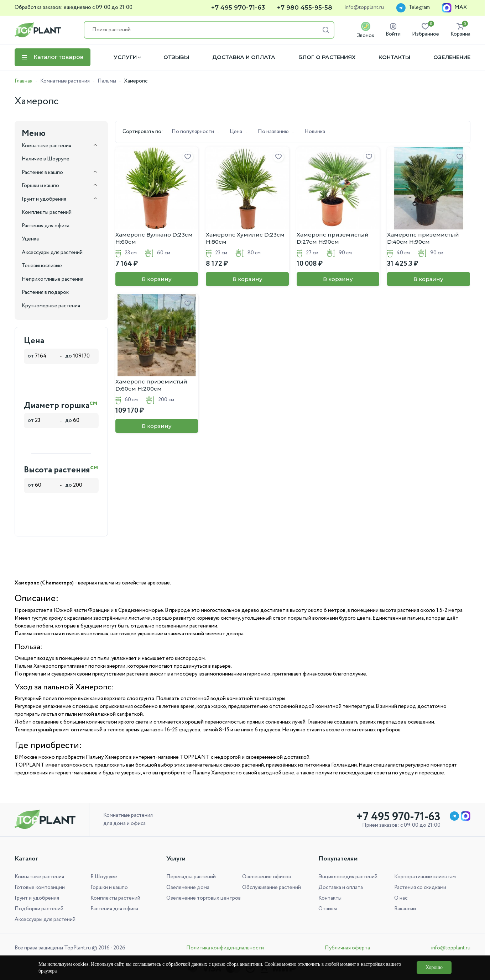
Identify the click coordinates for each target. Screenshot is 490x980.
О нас (401, 898)
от (42, 356)
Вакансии (405, 909)
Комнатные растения (65, 81)
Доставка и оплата (244, 57)
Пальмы (107, 81)
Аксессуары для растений (45, 920)
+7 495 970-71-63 (238, 8)
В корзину (157, 279)
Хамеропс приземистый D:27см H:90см (333, 238)
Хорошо (434, 967)
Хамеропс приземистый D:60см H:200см (151, 385)
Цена (239, 132)
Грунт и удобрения (37, 898)
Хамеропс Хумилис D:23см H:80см (245, 238)
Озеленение (452, 57)
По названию (277, 132)
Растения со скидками (420, 888)
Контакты (394, 57)
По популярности (196, 132)
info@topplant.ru (364, 8)
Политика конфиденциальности (225, 948)
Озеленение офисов (267, 877)
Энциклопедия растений (348, 877)
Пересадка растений (191, 877)
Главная (24, 81)
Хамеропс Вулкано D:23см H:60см (154, 238)
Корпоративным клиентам (425, 877)
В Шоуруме (104, 877)
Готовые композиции (40, 888)
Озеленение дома (188, 888)
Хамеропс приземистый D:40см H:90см (423, 238)
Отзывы (176, 57)
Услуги (125, 57)
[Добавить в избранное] (188, 157)
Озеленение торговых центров (204, 898)
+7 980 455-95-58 (305, 8)
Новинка (318, 132)
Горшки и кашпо (109, 888)
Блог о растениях (327, 57)
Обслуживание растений (272, 888)
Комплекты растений (115, 898)
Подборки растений (39, 909)
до (80, 356)
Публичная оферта (347, 948)
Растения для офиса (114, 909)
